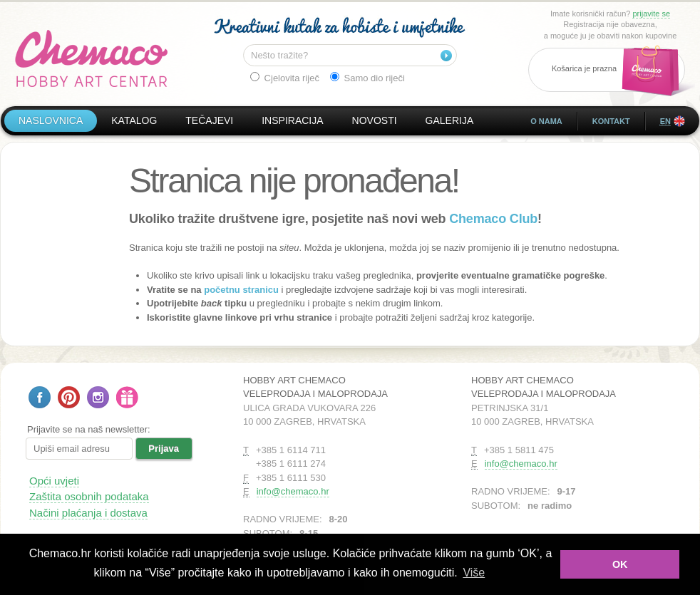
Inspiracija (292, 120)
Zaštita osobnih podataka (89, 496)
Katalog (134, 120)
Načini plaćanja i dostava (88, 513)
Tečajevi (209, 120)
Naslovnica (51, 120)
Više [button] (474, 573)
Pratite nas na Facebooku (40, 397)
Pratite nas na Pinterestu (69, 397)
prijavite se (651, 14)
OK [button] (620, 564)
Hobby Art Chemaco (92, 58)
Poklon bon (127, 397)
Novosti (375, 120)
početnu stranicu (241, 290)
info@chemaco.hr (293, 491)
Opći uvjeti (54, 481)
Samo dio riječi (367, 78)
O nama (546, 121)
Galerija (450, 120)
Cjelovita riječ (285, 78)
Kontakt (611, 121)
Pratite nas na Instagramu (98, 397)
